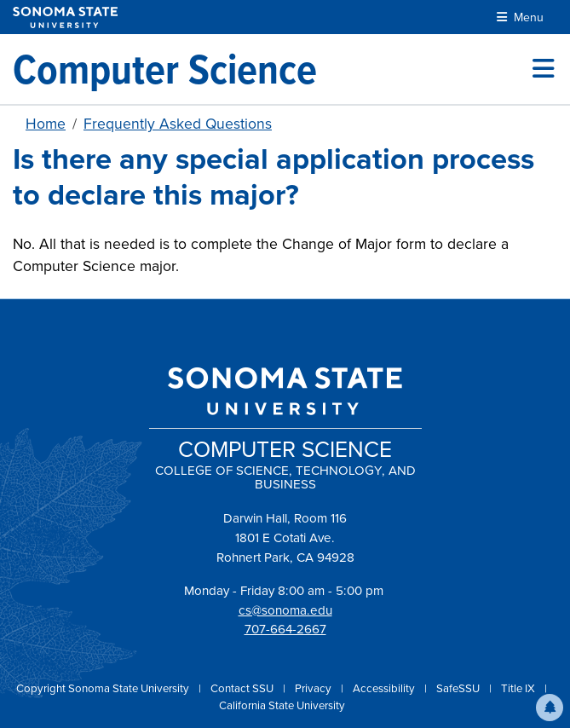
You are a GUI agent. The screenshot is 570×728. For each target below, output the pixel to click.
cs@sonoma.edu (285, 610)
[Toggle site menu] (543, 69)
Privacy (314, 688)
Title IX (519, 688)
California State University (282, 705)
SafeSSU (459, 688)
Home (46, 124)
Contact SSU (243, 688)
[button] (550, 708)
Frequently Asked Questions (178, 124)
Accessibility (385, 688)
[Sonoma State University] (65, 17)
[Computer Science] (165, 69)
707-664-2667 (285, 629)
